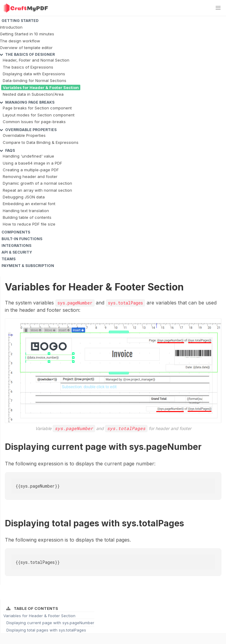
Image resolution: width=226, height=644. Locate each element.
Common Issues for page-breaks (34, 122)
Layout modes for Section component (39, 115)
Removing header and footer (30, 176)
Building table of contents (27, 217)
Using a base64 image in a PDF (32, 163)
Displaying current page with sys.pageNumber (50, 623)
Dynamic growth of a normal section (37, 183)
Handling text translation (26, 211)
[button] (218, 8)
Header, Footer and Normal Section (36, 60)
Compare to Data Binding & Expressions (41, 142)
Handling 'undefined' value (28, 156)
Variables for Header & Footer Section (41, 87)
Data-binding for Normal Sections (35, 80)
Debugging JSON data (24, 197)
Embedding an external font (29, 204)
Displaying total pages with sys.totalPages (46, 630)
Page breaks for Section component (37, 108)
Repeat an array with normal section (37, 190)
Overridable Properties (24, 135)
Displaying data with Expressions (34, 74)
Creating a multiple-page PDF (31, 170)
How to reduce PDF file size (29, 224)
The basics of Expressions (28, 67)
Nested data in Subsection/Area (33, 94)
